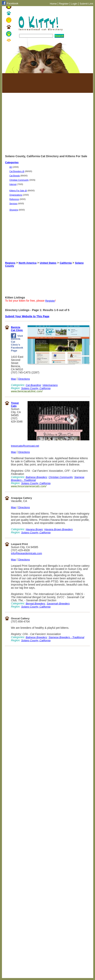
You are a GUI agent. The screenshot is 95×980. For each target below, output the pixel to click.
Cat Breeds (15, 176)
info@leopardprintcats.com (26, 553)
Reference (14, 199)
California (66, 263)
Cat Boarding (33, 385)
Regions (10, 263)
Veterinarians (50, 385)
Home (53, 4)
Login (74, 4)
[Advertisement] (25, 83)
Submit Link (86, 4)
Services (13, 203)
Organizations (16, 195)
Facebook (13, 3)
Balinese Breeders (36, 477)
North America (27, 263)
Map (13, 379)
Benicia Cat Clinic (17, 329)
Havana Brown (34, 529)
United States (48, 263)
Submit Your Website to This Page (27, 316)
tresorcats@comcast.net (25, 446)
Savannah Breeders (58, 604)
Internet (13, 184)
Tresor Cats (15, 404)
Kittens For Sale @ (18, 191)
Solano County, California (36, 388)
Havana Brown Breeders (59, 529)
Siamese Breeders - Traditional (66, 637)
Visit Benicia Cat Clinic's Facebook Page (17, 343)
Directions (24, 379)
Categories (12, 162)
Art (11, 167)
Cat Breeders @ (17, 171)
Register (64, 4)
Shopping (14, 210)
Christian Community (19, 180)
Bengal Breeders (35, 604)
